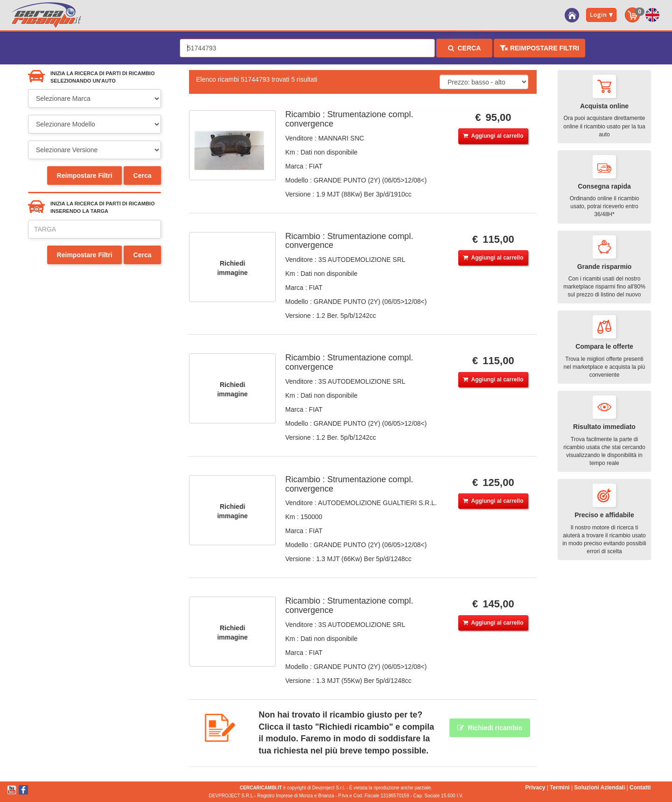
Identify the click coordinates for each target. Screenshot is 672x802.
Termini (560, 788)
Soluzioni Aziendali (599, 788)
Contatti (640, 788)
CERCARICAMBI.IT (261, 788)
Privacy (535, 788)
